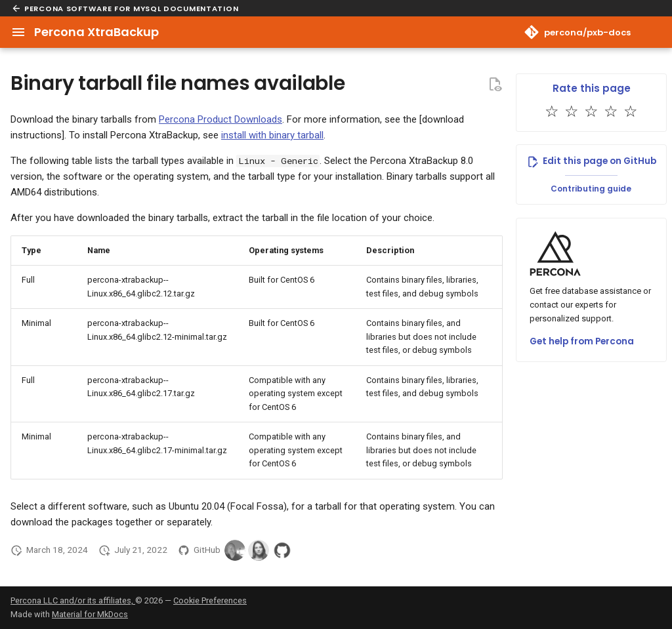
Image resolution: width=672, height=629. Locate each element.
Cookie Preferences (210, 600)
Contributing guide (591, 189)
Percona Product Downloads (220, 119)
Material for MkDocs (90, 614)
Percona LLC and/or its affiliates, (73, 600)
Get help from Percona (582, 341)
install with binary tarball (272, 135)
